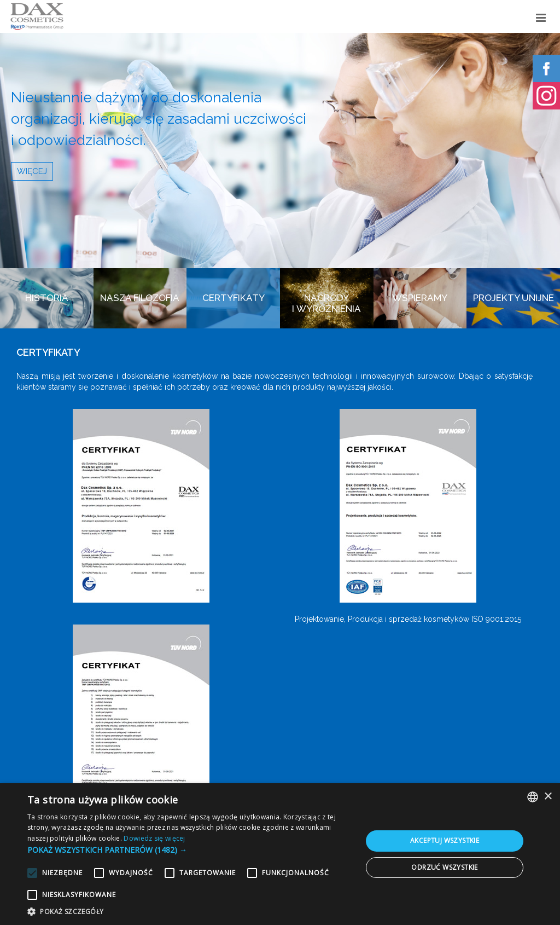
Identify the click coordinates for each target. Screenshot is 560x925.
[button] (190, 850)
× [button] (548, 797)
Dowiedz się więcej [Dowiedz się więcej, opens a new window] (154, 838)
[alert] (280, 854)
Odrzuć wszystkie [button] (444, 867)
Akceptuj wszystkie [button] (445, 840)
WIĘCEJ (32, 171)
